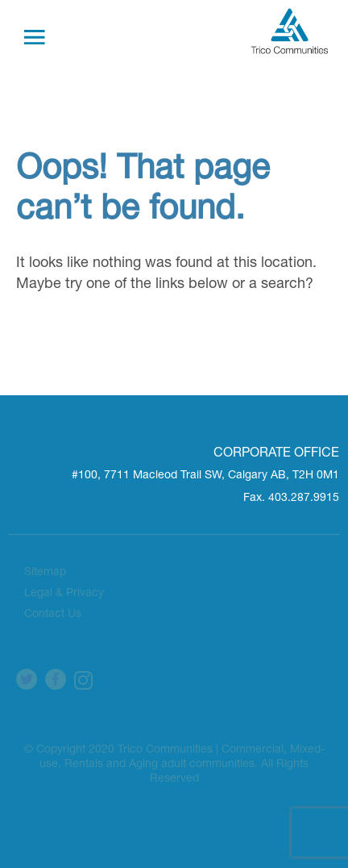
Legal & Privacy (64, 594)
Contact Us (53, 615)
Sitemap (45, 573)
